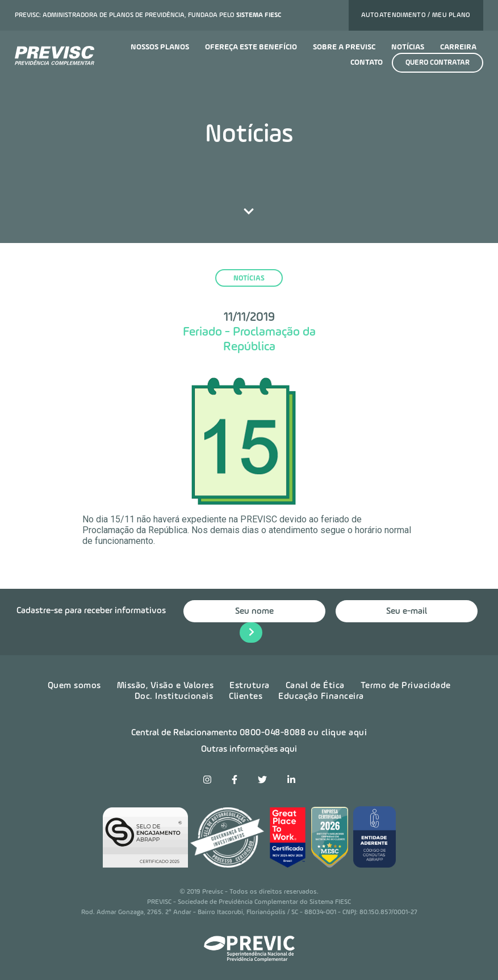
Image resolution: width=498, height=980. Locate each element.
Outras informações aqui (249, 749)
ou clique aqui (337, 733)
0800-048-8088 (273, 733)
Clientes (246, 697)
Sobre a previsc (344, 47)
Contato (367, 62)
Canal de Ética (315, 686)
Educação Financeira (321, 697)
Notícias (408, 47)
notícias (249, 278)
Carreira (458, 47)
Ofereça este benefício (251, 47)
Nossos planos (160, 47)
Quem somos (74, 686)
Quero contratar (438, 63)
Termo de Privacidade (406, 686)
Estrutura (250, 686)
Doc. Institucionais (174, 697)
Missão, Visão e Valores (166, 686)
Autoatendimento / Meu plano (416, 15)
